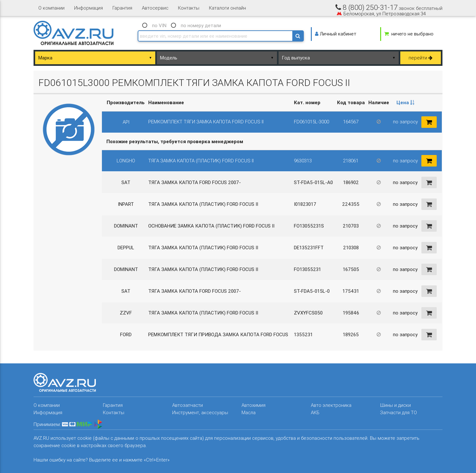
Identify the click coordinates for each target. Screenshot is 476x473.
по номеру (201, 25)
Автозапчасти (188, 405)
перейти (421, 58)
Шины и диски (395, 405)
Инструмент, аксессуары (200, 412)
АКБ (315, 412)
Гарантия (122, 8)
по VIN (159, 25)
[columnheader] (405, 103)
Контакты (189, 8)
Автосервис (155, 8)
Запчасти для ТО (399, 412)
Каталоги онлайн (227, 8)
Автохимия (253, 405)
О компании (51, 8)
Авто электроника (331, 405)
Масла (249, 412)
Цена (405, 102)
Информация (88, 8)
